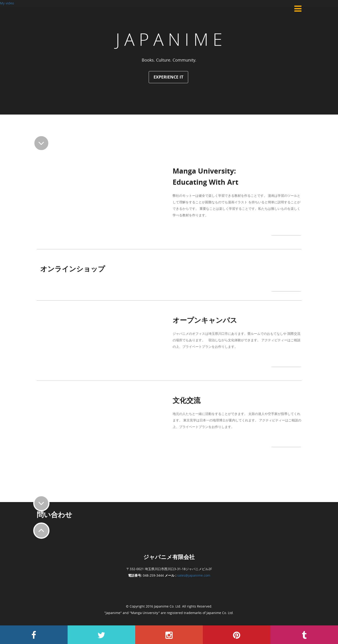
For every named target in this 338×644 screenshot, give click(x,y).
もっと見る (286, 229)
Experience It (168, 77)
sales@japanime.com (194, 575)
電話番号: (135, 575)
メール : (171, 575)
